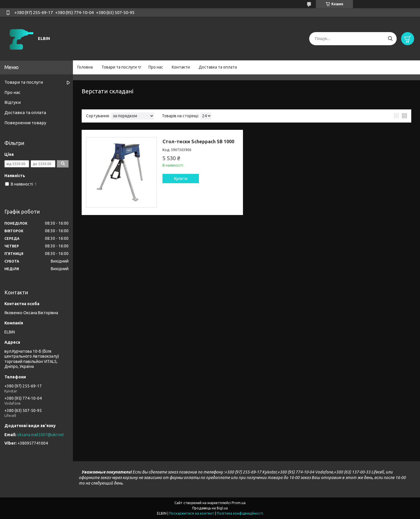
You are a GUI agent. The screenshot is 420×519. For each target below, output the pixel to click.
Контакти (181, 67)
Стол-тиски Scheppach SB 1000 (198, 141)
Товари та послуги (119, 67)
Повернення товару (25, 123)
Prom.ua (239, 503)
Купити (181, 179)
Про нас (156, 67)
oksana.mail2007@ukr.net (41, 435)
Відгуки (13, 102)
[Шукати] (390, 39)
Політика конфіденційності (240, 513)
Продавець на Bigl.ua (210, 508)
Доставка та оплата (218, 67)
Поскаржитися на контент (192, 513)
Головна (85, 67)
